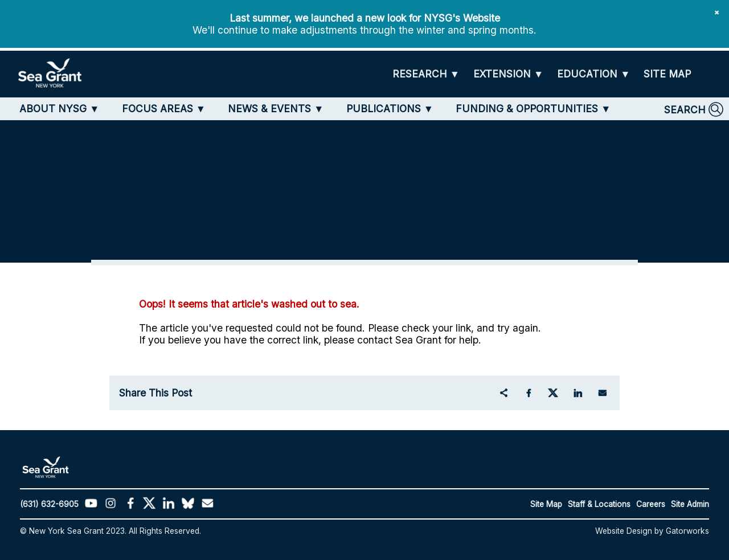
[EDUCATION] (593, 74)
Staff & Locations (599, 504)
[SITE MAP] (667, 74)
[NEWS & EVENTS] (276, 109)
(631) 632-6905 (49, 504)
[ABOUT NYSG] (59, 109)
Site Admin (690, 504)
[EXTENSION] (508, 74)
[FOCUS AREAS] (164, 109)
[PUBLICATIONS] (390, 109)
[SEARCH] (694, 109)
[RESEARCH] (426, 74)
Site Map (546, 504)
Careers (651, 504)
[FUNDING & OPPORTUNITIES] (533, 109)
